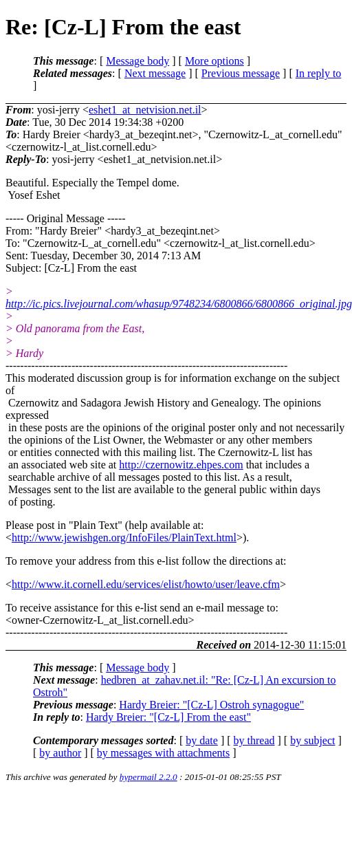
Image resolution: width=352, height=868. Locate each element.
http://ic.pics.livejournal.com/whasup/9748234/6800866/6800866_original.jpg (179, 304)
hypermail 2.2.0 (148, 777)
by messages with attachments (163, 753)
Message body (137, 61)
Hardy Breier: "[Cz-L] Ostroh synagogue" (211, 705)
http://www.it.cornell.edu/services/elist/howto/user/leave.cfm (146, 584)
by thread (254, 740)
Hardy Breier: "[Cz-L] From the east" (168, 717)
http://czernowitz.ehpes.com (181, 465)
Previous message (241, 73)
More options (214, 61)
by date (202, 740)
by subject (312, 740)
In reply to (319, 73)
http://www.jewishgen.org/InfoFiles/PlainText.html (124, 538)
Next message (155, 73)
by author (60, 753)
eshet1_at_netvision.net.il (145, 110)
